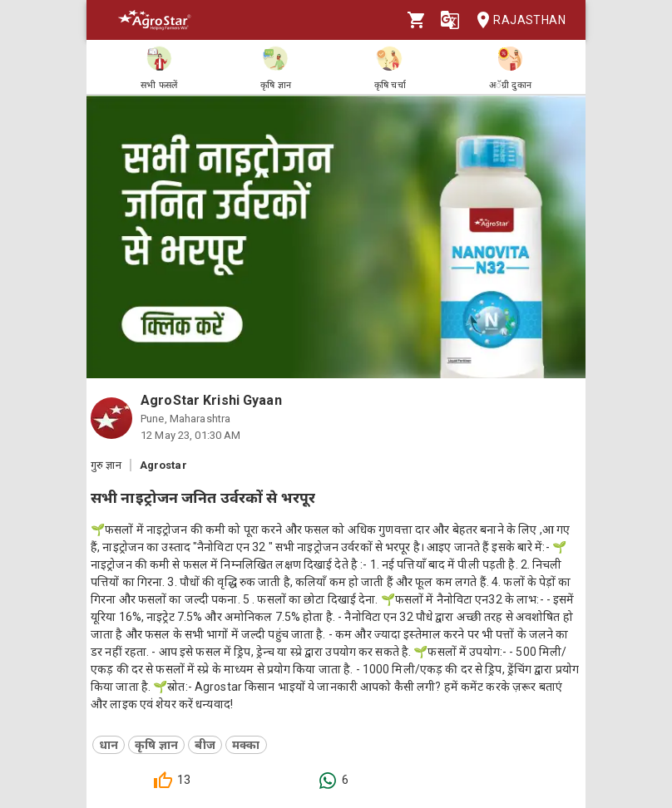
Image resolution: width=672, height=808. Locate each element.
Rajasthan (516, 20)
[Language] (450, 20)
